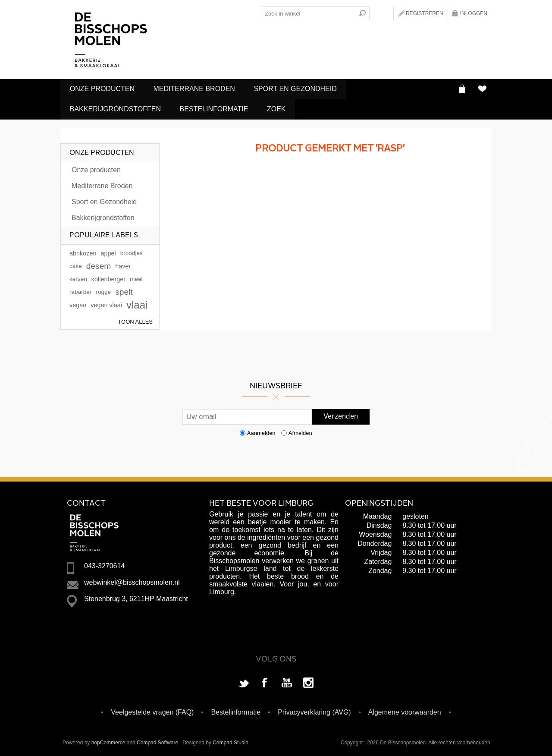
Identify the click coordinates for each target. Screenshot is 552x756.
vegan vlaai (106, 303)
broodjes (132, 251)
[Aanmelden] (247, 415)
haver (123, 265)
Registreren (425, 13)
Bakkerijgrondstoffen (116, 108)
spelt (124, 290)
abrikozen (83, 252)
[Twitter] (244, 682)
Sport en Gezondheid (300, 89)
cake (76, 264)
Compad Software (157, 741)
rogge (103, 290)
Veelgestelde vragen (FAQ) (152, 710)
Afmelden (300, 431)
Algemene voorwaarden (405, 710)
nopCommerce (108, 741)
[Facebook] (265, 682)
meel (136, 277)
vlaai (137, 303)
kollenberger (108, 277)
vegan (78, 303)
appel (108, 252)
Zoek (281, 108)
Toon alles (135, 320)
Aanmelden (261, 431)
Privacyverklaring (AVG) (314, 710)
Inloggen (474, 13)
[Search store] (308, 13)
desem (99, 264)
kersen (78, 277)
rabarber (80, 290)
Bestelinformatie (217, 108)
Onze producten (103, 89)
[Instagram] (308, 682)
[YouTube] (287, 682)
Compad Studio (231, 741)
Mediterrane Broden (197, 89)
